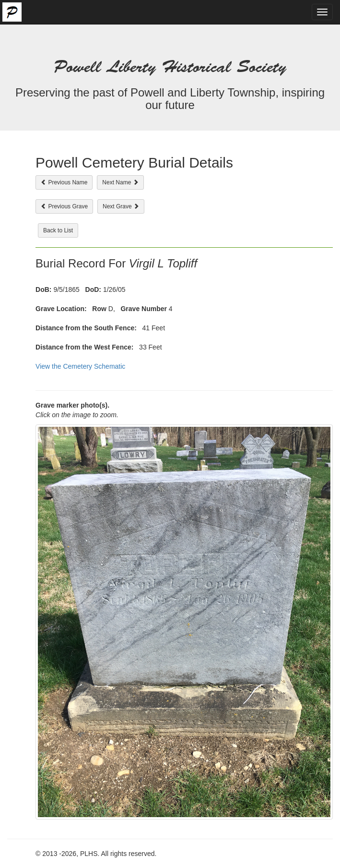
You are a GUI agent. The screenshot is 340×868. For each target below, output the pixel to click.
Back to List (58, 230)
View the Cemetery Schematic (80, 366)
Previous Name (64, 182)
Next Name (120, 182)
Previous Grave (64, 206)
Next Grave (121, 206)
